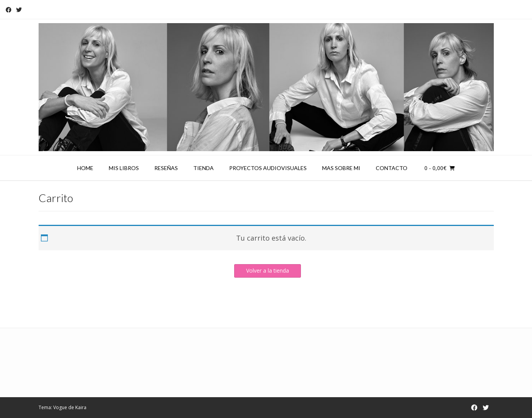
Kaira (81, 407)
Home (85, 168)
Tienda (204, 168)
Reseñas (166, 168)
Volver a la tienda (268, 271)
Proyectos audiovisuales (268, 168)
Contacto (392, 168)
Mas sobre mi (341, 168)
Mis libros (124, 168)
